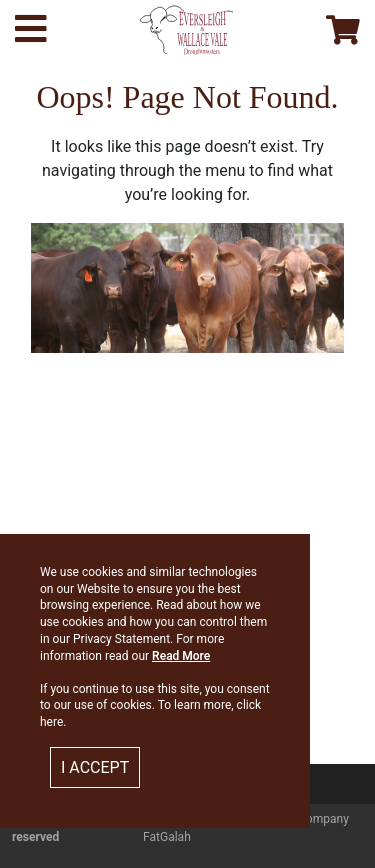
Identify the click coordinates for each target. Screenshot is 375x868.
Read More (181, 656)
